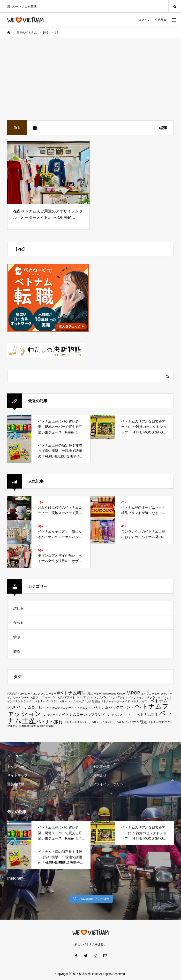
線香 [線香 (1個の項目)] (33, 726)
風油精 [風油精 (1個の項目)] (50, 726)
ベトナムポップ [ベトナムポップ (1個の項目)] (51, 715)
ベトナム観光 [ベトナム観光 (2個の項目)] (136, 722)
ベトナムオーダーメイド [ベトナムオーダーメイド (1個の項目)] (115, 701)
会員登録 (161, 20)
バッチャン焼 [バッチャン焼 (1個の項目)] (27, 697)
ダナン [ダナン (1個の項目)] (165, 694)
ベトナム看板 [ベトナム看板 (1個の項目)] (116, 722)
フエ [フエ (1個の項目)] (38, 697)
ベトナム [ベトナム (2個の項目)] (83, 697)
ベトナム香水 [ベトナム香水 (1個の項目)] (156, 722)
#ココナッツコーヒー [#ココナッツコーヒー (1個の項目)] (44, 694)
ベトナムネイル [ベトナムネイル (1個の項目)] (84, 708)
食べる (18, 623)
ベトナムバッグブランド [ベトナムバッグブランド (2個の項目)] (114, 707)
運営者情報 (16, 784)
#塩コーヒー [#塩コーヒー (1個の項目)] (94, 694)
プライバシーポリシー (110, 784)
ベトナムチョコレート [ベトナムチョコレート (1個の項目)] (60, 708)
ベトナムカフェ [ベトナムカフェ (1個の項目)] (140, 701)
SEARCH (175, 6)
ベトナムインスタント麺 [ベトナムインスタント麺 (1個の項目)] (49, 701)
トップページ (17, 767)
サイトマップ (17, 775)
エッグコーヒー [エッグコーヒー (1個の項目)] (150, 694)
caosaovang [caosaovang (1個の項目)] (109, 694)
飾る (17, 651)
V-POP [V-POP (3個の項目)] (134, 693)
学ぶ (17, 637)
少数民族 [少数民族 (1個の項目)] (24, 726)
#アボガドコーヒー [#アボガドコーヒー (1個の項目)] (19, 694)
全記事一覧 (101, 767)
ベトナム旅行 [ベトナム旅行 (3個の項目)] (50, 722)
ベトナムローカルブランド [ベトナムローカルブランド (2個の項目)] (83, 715)
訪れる (18, 608)
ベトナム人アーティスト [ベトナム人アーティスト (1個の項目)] (121, 715)
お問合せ (100, 775)
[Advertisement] (90, 74)
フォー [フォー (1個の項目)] (46, 697)
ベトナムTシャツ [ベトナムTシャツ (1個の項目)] (118, 697)
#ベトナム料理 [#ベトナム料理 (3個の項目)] (72, 693)
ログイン (144, 20)
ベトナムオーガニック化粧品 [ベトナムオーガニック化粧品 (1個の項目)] (82, 701)
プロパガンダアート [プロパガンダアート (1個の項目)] (63, 697)
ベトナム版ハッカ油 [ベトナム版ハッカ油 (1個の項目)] (95, 722)
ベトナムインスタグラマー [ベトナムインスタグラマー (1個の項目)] (144, 697)
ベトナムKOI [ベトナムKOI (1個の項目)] (99, 697)
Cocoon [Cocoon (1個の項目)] (122, 694)
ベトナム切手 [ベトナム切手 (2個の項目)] (147, 715)
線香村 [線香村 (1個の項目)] (41, 726)
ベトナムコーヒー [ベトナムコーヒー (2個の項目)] (31, 707)
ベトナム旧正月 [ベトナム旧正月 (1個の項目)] (73, 722)
